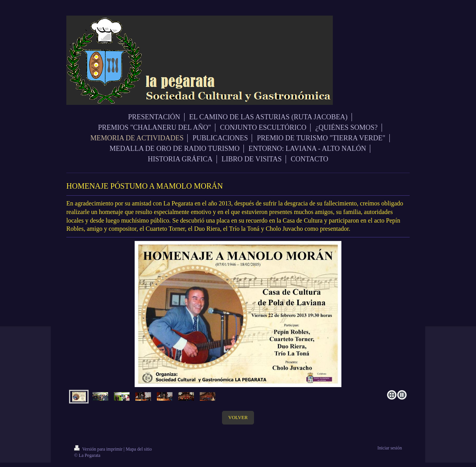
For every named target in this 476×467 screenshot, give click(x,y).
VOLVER (238, 417)
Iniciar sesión (390, 448)
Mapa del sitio (139, 449)
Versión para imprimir (99, 449)
